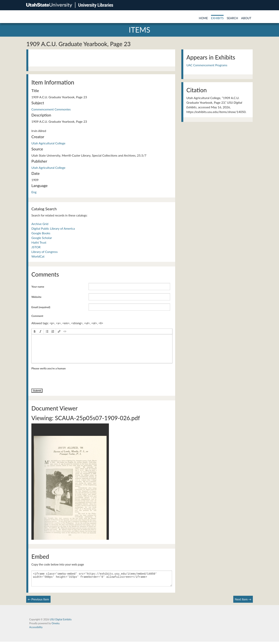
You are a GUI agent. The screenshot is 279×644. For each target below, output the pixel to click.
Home (203, 18)
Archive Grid (40, 224)
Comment (37, 316)
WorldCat (38, 256)
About (246, 18)
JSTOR (36, 247)
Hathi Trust (39, 242)
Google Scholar (42, 238)
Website (36, 297)
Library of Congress (44, 252)
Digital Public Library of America (53, 228)
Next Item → (243, 602)
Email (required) (41, 307)
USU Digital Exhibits (61, 622)
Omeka (55, 626)
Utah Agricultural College (48, 143)
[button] (35, 331)
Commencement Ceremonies (51, 109)
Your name (38, 287)
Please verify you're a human (49, 368)
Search (232, 18)
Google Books (41, 233)
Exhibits (217, 18)
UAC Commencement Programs (207, 65)
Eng (34, 192)
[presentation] (35, 331)
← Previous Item (38, 602)
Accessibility (36, 629)
